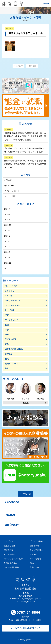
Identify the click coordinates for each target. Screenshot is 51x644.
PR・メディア (11, 286)
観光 (7, 359)
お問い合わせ (35, 559)
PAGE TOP (27, 494)
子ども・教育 (11, 339)
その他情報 (9, 185)
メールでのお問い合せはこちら (25, 628)
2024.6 (7, 252)
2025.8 (7, 230)
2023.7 (7, 257)
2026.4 (7, 209)
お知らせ (8, 180)
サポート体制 (10, 554)
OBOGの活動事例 (11, 567)
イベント (9, 296)
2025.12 (8, 220)
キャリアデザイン (12, 301)
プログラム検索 (36, 541)
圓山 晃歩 (25, 391)
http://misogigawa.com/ (25, 601)
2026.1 (7, 214)
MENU (46, 4)
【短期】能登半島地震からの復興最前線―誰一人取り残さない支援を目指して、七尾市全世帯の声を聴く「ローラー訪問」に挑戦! (25, 134)
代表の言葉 (9, 550)
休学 (7, 330)
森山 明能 (40, 391)
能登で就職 (34, 546)
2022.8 (7, 268)
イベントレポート (12, 191)
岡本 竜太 (11, 391)
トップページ (10, 541)
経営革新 (9, 354)
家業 (7, 344)
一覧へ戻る (32, 66)
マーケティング (11, 320)
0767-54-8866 (29, 612)
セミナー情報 (10, 196)
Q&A (32, 563)
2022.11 (8, 263)
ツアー (8, 315)
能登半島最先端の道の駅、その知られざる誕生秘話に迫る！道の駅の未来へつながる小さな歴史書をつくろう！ (25, 162)
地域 (7, 334)
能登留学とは (10, 546)
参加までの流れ (11, 563)
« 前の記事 (18, 66)
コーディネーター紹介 (13, 559)
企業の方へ (34, 567)
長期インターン (11, 364)
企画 (7, 325)
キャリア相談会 (36, 550)
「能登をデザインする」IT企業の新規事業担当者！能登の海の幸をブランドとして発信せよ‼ (24, 148)
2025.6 (7, 241)
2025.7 (7, 236)
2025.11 (8, 225)
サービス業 (10, 310)
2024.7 (7, 247)
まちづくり (10, 291)
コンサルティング (12, 305)
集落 (7, 368)
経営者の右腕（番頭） (14, 349)
